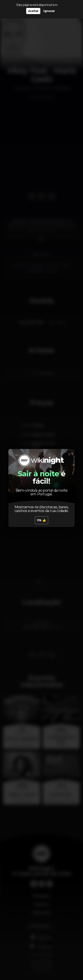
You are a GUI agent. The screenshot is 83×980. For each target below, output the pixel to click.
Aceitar (33, 11)
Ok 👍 (41, 520)
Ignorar (49, 11)
